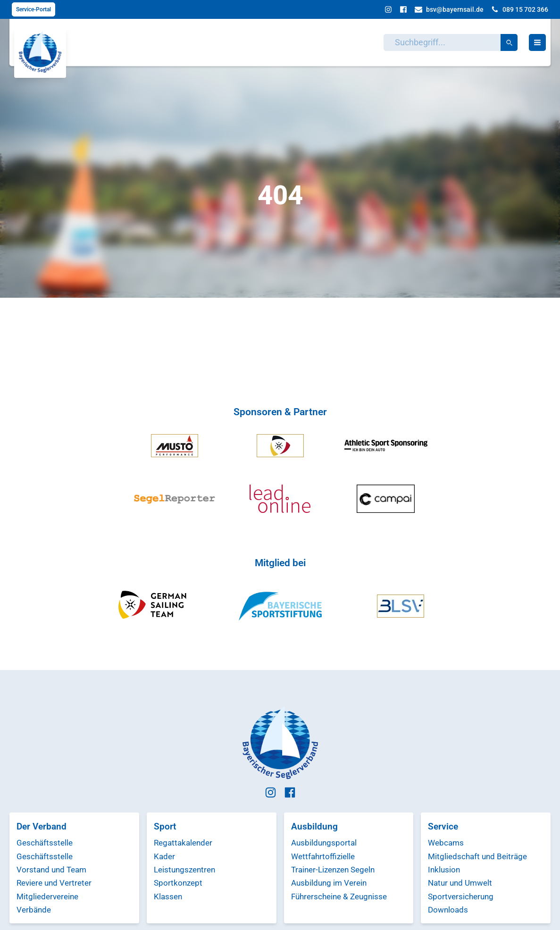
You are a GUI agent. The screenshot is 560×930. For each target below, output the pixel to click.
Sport (165, 826)
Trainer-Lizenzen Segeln (333, 870)
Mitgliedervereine (47, 896)
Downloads (448, 910)
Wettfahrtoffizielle (323, 856)
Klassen (168, 896)
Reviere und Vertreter (54, 883)
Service (443, 826)
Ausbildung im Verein (329, 883)
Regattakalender (183, 843)
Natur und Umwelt (460, 883)
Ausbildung (314, 826)
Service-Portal (33, 9)
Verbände (34, 910)
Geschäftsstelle (45, 843)
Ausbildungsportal (324, 843)
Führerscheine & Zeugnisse (339, 896)
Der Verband (42, 826)
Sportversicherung (461, 896)
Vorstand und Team (51, 870)
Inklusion (444, 870)
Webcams (446, 843)
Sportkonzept (178, 883)
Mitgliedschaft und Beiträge (477, 856)
